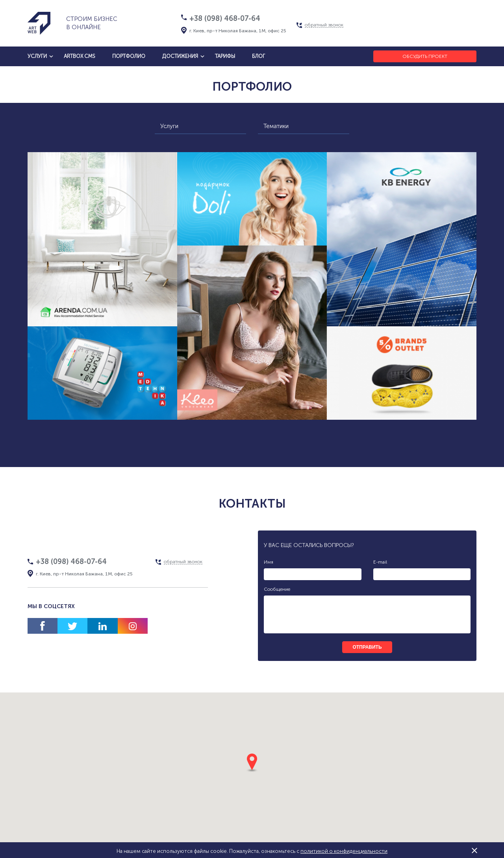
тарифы (225, 56)
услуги (37, 56)
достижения (180, 56)
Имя (269, 562)
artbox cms (80, 56)
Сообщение (277, 589)
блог (258, 56)
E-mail (380, 562)
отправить (367, 647)
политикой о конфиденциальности (344, 851)
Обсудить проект (425, 56)
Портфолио (129, 56)
